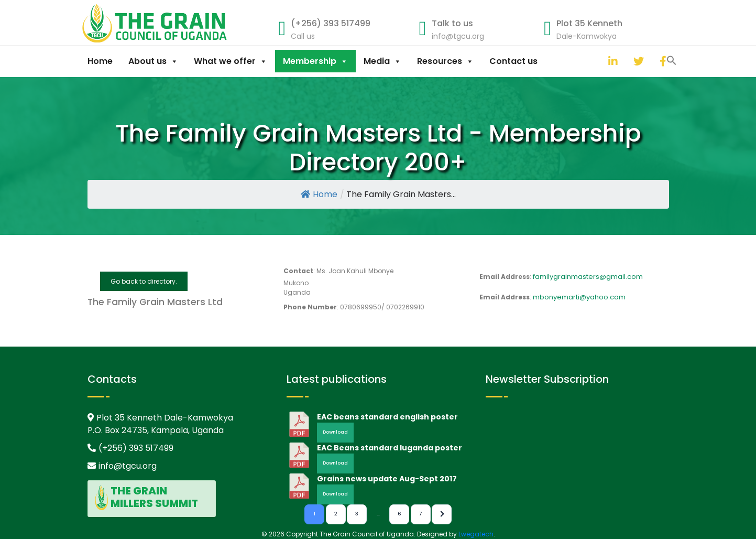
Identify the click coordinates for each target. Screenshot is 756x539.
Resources (445, 61)
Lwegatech (476, 534)
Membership (315, 61)
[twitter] (636, 61)
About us (153, 61)
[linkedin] (611, 61)
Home (100, 61)
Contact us (513, 61)
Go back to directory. (144, 281)
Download (335, 432)
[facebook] (662, 61)
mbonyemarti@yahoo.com (579, 297)
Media (382, 61)
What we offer (231, 61)
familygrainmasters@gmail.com (588, 277)
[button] (598, 60)
